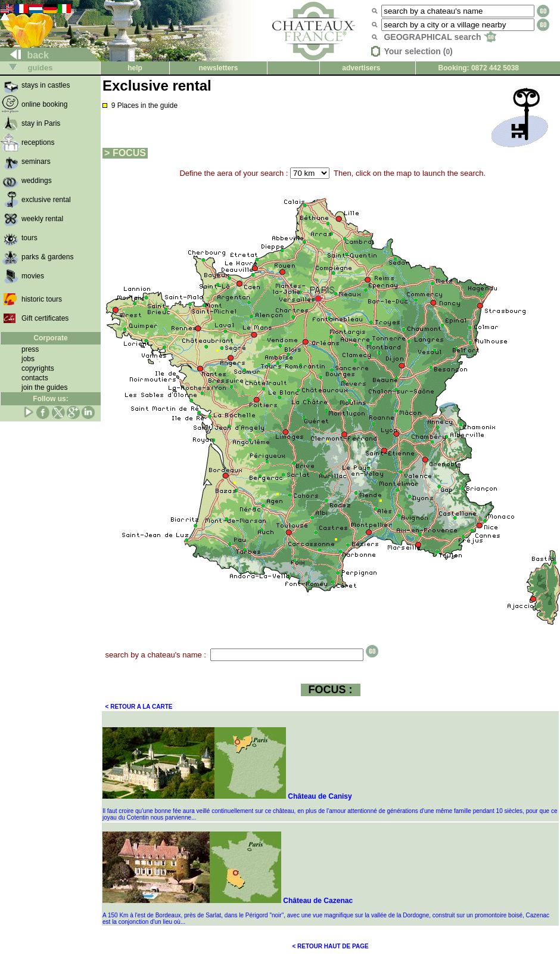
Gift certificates (45, 318)
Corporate (50, 338)
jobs (28, 359)
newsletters (218, 68)
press (30, 349)
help (135, 68)
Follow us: (50, 399)
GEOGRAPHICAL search (440, 37)
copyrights (38, 368)
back (25, 55)
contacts (35, 378)
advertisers (361, 68)
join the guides (44, 387)
